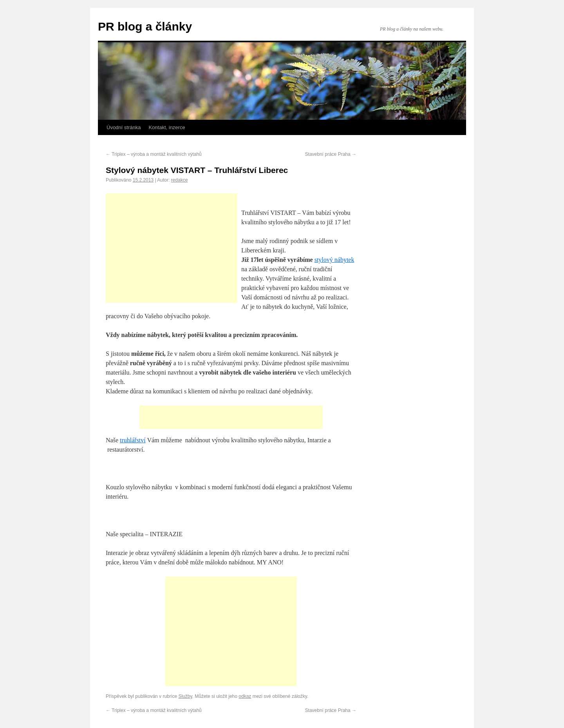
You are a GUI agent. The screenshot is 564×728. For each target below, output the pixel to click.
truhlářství (133, 440)
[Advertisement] (172, 248)
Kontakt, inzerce (167, 127)
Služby (185, 696)
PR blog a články (145, 26)
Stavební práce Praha (331, 154)
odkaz (245, 696)
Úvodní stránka (124, 127)
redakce (180, 180)
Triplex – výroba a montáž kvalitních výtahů (154, 154)
